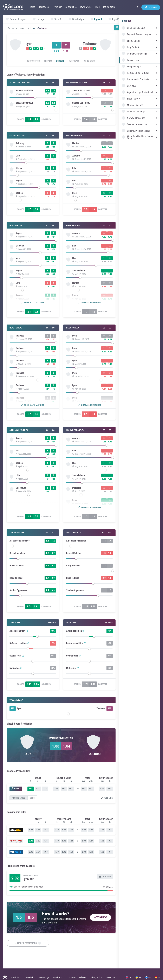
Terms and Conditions (77, 977)
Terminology (44, 977)
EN (128, 977)
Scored (21, 119)
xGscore (10, 28)
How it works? (59, 977)
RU (148, 977)
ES (158, 977)
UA (138, 977)
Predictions (16, 977)
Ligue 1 (22, 28)
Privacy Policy (96, 977)
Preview (48, 61)
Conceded (46, 119)
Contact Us (110, 977)
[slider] (33, 98)
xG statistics (33, 61)
